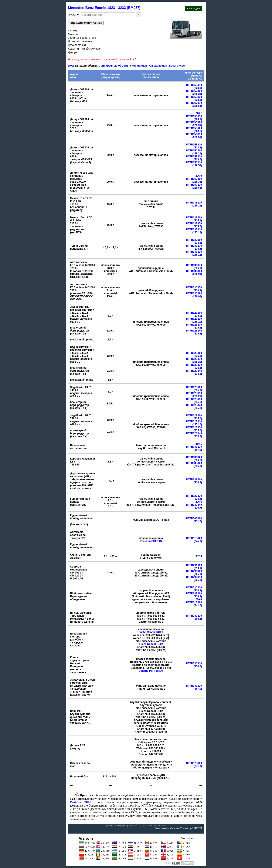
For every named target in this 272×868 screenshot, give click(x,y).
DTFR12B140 (194, 331)
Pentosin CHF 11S (151, 541)
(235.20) (197, 322)
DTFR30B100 (194, 518)
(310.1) (198, 568)
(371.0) (198, 766)
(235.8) (198, 334)
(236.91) (197, 274)
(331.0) (198, 521)
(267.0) (198, 450)
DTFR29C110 (194, 577)
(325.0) (198, 574)
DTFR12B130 (194, 325)
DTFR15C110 (194, 103)
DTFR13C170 (194, 265)
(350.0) (198, 666)
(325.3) (198, 580)
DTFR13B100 (194, 218)
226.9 (199, 176)
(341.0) (198, 605)
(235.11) (197, 206)
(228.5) (198, 100)
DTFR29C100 (194, 571)
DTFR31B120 (194, 538)
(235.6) (198, 328)
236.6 (199, 502)
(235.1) (198, 221)
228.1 (199, 113)
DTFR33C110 (194, 663)
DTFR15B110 (194, 85)
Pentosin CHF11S (82, 802)
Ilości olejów (177, 66)
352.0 (199, 556)
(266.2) (198, 619)
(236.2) (198, 460)
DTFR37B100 (194, 763)
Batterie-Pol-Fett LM (151, 671)
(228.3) (198, 88)
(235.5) (198, 226)
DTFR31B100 (194, 602)
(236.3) (198, 466)
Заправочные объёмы (114, 66)
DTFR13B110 (194, 203)
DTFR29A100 (194, 565)
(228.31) (197, 94)
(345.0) (198, 541)
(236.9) (198, 268)
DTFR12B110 (194, 319)
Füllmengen (139, 66)
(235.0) (198, 316)
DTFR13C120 (194, 457)
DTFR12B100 (194, 313)
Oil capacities (158, 66)
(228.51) (197, 106)
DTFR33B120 (194, 447)
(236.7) (198, 508)
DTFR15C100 (194, 91)
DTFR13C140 (194, 505)
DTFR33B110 (194, 616)
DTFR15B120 (194, 97)
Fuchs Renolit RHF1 (151, 632)
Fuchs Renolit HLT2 (151, 644)
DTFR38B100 (194, 463)
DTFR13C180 (194, 271)
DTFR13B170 (194, 223)
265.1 (199, 444)
